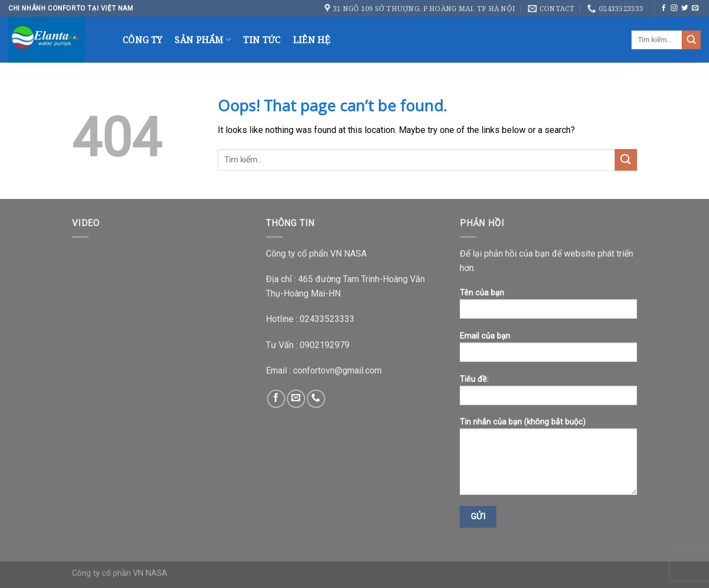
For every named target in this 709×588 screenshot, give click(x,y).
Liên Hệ (312, 40)
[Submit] (691, 40)
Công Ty (142, 40)
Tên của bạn (548, 307)
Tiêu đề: (548, 394)
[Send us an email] (695, 8)
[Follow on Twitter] (685, 8)
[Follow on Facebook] (664, 8)
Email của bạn (548, 351)
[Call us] (316, 399)
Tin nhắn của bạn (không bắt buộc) (548, 460)
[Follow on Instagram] (674, 8)
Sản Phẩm (203, 40)
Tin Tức (262, 40)
